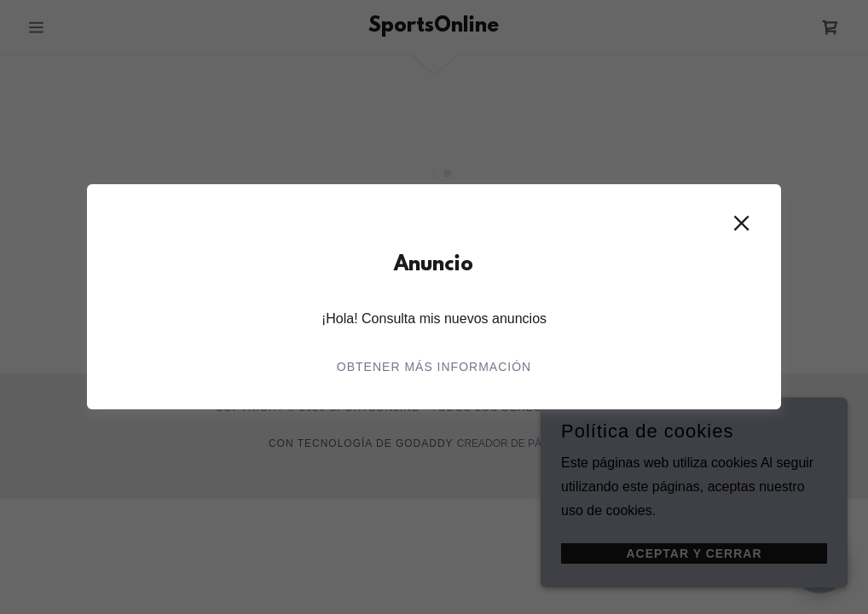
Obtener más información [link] (434, 367)
